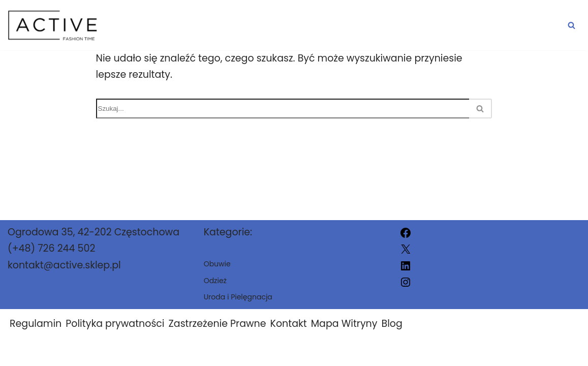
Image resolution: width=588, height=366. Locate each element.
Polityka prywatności (115, 324)
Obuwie (336, 25)
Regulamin (36, 324)
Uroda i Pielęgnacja (503, 25)
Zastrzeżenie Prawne (218, 324)
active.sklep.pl (396, 352)
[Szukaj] (571, 25)
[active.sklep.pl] (53, 25)
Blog (392, 324)
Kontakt (289, 324)
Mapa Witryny (344, 324)
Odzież (400, 25)
